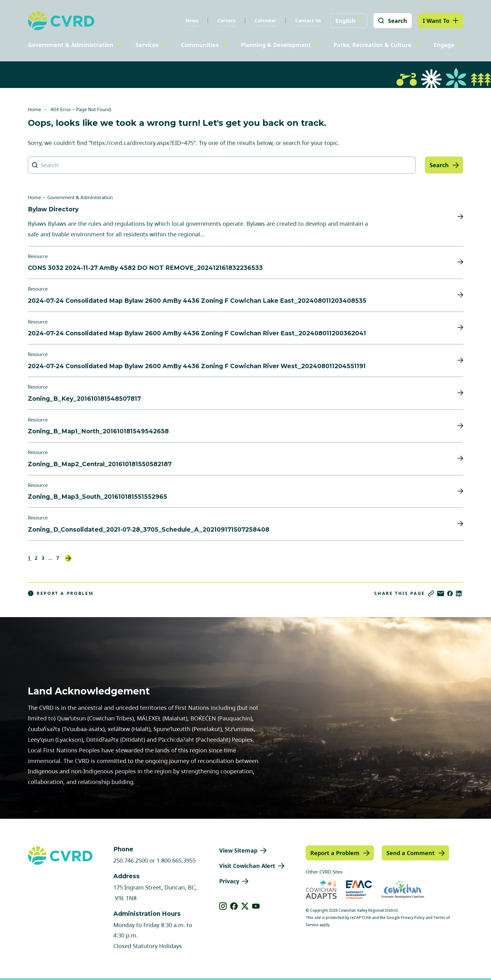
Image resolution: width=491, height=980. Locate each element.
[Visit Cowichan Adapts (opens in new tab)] (321, 890)
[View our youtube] (256, 906)
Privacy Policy (413, 918)
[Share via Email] (441, 593)
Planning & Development (276, 45)
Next (68, 558)
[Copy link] (431, 593)
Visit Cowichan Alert (247, 866)
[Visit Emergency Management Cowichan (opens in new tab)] (359, 890)
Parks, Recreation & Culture (372, 45)
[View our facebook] (234, 906)
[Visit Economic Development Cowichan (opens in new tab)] (403, 890)
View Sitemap (238, 850)
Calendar (265, 20)
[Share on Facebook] (450, 593)
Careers (226, 20)
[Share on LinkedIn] (459, 593)
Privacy (229, 881)
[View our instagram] (223, 906)
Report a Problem (61, 593)
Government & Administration (71, 45)
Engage (444, 45)
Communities (200, 45)
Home (34, 109)
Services (147, 45)
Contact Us (308, 20)
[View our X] (245, 906)
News (192, 20)
